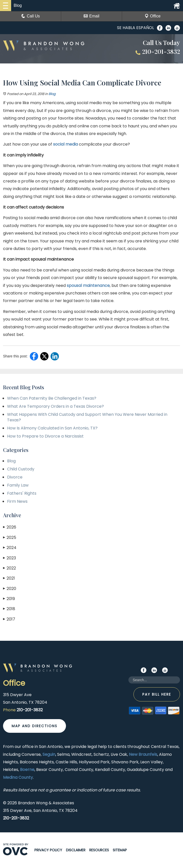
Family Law (18, 485)
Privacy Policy (48, 850)
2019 (9, 599)
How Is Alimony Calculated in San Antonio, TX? (52, 428)
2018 (9, 609)
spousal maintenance (88, 285)
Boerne (27, 770)
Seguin (49, 754)
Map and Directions (35, 726)
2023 (9, 558)
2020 (10, 589)
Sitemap (120, 850)
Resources (99, 850)
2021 (9, 578)
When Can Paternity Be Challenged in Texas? (52, 398)
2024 (10, 548)
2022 (9, 568)
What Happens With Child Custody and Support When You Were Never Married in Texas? (87, 417)
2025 (10, 538)
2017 (9, 619)
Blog (52, 94)
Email (91, 16)
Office (153, 16)
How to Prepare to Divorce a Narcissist (45, 436)
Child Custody (21, 469)
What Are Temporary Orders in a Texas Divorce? (55, 406)
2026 (10, 527)
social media (65, 144)
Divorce (15, 477)
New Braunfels (143, 754)
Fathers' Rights (22, 493)
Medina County (18, 777)
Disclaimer (76, 850)
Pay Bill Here (157, 694)
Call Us (31, 16)
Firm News (17, 501)
